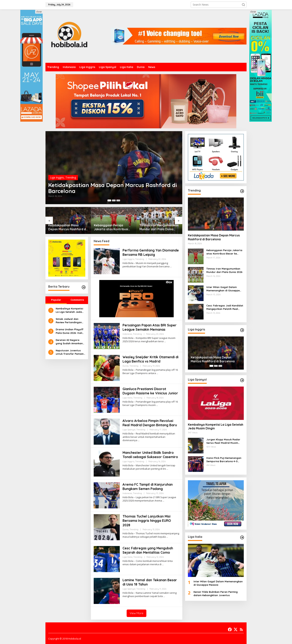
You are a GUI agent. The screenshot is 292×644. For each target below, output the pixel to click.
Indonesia (127, 334)
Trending (71, 177)
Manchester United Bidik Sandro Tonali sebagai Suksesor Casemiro (150, 455)
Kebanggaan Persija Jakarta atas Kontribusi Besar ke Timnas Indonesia (113, 227)
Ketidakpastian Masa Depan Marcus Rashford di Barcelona (113, 188)
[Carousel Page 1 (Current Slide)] (109, 200)
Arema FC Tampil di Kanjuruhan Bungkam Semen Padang (148, 487)
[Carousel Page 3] (118, 200)
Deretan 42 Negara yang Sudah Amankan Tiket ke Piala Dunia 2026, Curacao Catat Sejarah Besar (69, 342)
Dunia (126, 366)
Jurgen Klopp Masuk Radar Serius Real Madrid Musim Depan (223, 441)
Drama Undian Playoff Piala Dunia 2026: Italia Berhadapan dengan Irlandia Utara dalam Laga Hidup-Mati (70, 331)
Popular (56, 300)
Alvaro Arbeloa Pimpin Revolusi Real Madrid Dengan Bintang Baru (150, 423)
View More (137, 613)
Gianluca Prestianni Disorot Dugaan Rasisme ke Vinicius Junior (150, 391)
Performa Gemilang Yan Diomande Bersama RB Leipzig (151, 252)
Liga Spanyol (129, 430)
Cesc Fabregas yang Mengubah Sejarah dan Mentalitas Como (148, 550)
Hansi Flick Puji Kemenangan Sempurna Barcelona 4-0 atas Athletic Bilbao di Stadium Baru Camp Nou (224, 460)
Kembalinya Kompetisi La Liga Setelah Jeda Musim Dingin (69, 310)
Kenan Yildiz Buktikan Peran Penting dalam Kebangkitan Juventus (216, 594)
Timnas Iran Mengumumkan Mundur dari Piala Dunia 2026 (159, 227)
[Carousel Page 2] (114, 200)
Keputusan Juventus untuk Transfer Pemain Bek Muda (70, 352)
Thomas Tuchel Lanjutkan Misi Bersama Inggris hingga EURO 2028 (147, 521)
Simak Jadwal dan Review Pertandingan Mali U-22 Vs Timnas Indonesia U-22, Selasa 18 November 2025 (70, 321)
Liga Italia (127, 398)
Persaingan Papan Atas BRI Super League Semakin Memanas (150, 327)
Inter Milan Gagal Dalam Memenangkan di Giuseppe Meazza (223, 289)
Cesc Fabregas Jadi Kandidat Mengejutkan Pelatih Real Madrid (225, 307)
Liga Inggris (57, 177)
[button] (243, 5)
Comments (77, 300)
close (39, 12)
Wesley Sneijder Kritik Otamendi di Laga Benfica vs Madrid (150, 359)
